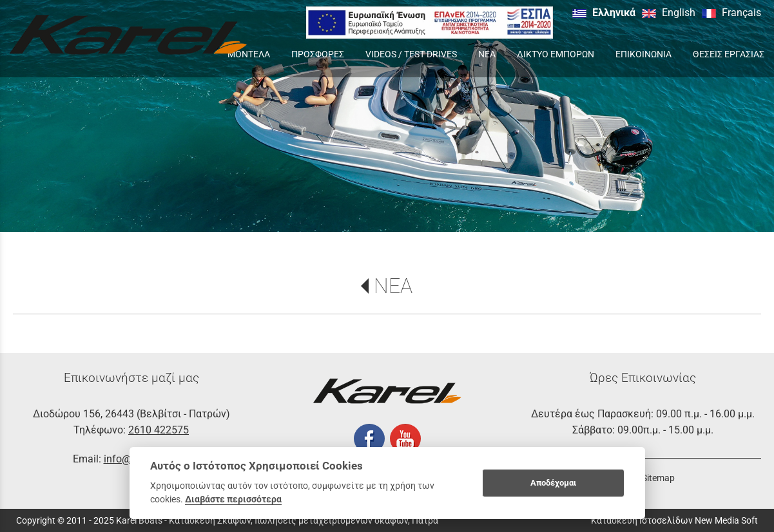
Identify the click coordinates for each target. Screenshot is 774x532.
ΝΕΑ (393, 286)
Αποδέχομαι (553, 483)
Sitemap (658, 478)
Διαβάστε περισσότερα (233, 499)
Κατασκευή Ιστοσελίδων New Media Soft (674, 520)
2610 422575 (159, 430)
